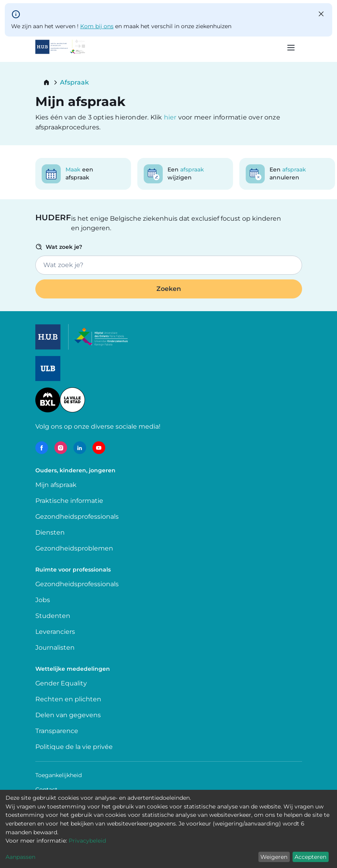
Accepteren (310, 857)
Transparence (57, 731)
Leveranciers (55, 632)
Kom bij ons (97, 26)
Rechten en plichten (68, 699)
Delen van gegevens (68, 715)
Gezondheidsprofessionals (77, 517)
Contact (46, 789)
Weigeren (274, 857)
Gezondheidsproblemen (74, 548)
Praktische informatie (70, 501)
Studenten (53, 616)
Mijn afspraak (56, 485)
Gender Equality (61, 683)
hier (171, 117)
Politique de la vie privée (74, 747)
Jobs (43, 600)
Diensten (50, 532)
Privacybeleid (87, 841)
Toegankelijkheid (59, 775)
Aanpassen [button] (20, 857)
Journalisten (55, 648)
